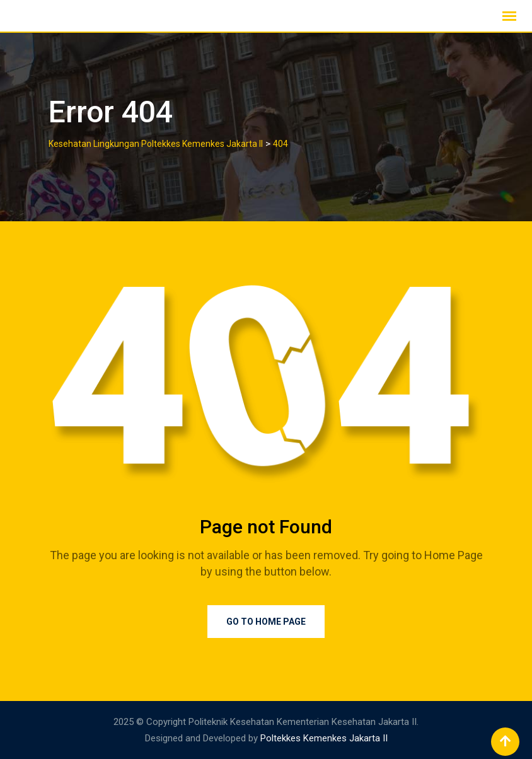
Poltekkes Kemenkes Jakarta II (324, 738)
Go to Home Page (266, 622)
